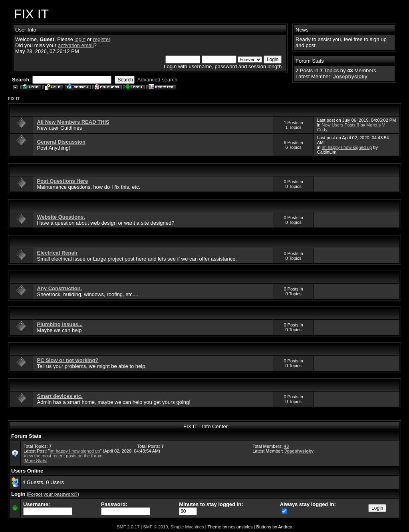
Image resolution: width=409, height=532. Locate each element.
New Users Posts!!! (340, 125)
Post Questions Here (62, 181)
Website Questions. (61, 217)
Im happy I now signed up (347, 147)
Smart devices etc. (60, 396)
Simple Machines (187, 527)
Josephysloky (350, 76)
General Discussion (61, 142)
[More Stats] (36, 461)
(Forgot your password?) (53, 494)
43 (286, 446)
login (80, 39)
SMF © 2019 (155, 527)
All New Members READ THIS (73, 122)
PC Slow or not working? (68, 360)
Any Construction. (59, 288)
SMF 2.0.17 (128, 527)
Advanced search (157, 80)
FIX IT (14, 99)
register (102, 39)
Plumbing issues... (60, 324)
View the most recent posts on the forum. (64, 456)
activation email (76, 45)
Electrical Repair (57, 253)
